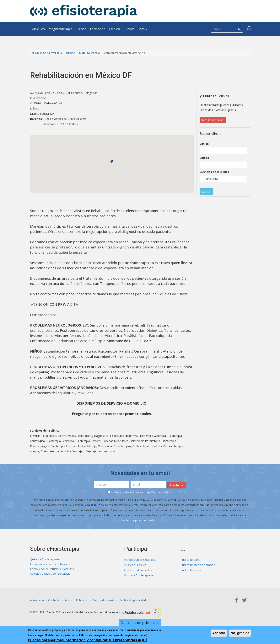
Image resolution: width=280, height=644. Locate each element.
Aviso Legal (37, 599)
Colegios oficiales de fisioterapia (50, 575)
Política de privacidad (133, 599)
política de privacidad (160, 492)
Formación (98, 29)
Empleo (115, 29)
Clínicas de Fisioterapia (48, 53)
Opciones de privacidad (140, 623)
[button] (249, 29)
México (73, 53)
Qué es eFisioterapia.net (45, 559)
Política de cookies (104, 599)
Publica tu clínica (191, 569)
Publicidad (82, 599)
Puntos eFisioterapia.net (139, 575)
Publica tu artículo (135, 564)
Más (143, 29)
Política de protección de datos (140, 520)
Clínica (204, 144)
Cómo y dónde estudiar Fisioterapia (52, 569)
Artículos (38, 29)
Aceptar (219, 633)
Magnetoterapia (60, 29)
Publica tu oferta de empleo (198, 564)
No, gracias (240, 633)
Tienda (81, 29)
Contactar (54, 599)
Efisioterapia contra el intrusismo (51, 564)
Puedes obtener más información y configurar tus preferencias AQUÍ (87, 640)
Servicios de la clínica (214, 172)
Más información (213, 120)
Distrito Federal (93, 53)
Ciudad (204, 158)
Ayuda (68, 599)
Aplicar (206, 192)
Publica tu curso (190, 559)
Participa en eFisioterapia (140, 559)
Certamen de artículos (138, 569)
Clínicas (129, 29)
